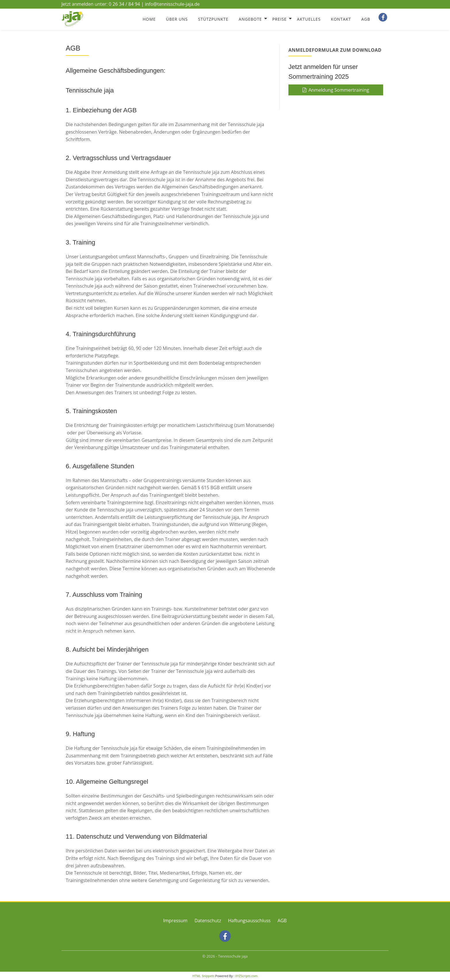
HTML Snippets (203, 976)
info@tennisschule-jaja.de (172, 4)
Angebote (250, 19)
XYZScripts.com (247, 976)
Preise (280, 19)
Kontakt (341, 19)
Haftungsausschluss (249, 921)
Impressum (175, 921)
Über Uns (177, 19)
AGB (366, 19)
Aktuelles (309, 19)
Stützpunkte (213, 19)
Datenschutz (208, 921)
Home (149, 19)
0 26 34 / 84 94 (124, 4)
